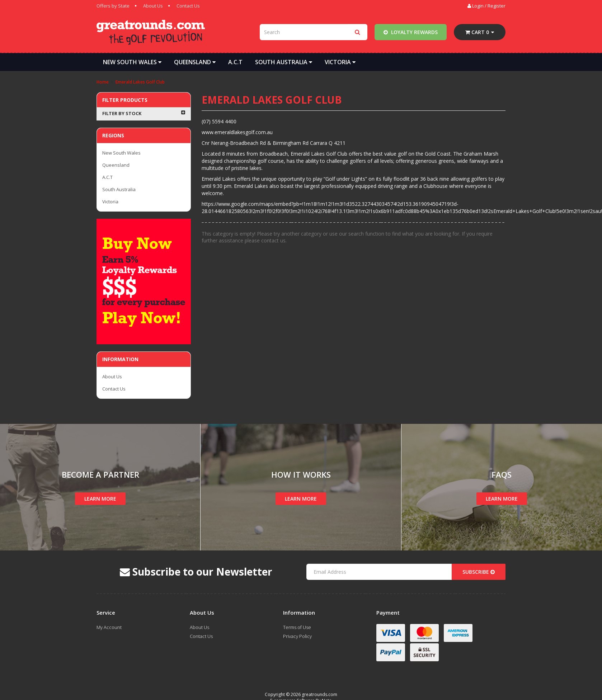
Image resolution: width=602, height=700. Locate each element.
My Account (109, 627)
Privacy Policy (297, 636)
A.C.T (235, 62)
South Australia (284, 62)
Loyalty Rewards (411, 32)
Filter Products (125, 100)
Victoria (340, 62)
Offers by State (113, 6)
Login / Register (486, 6)
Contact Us (188, 6)
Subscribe (479, 572)
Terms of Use (297, 627)
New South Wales (132, 62)
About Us (153, 6)
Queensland (195, 62)
